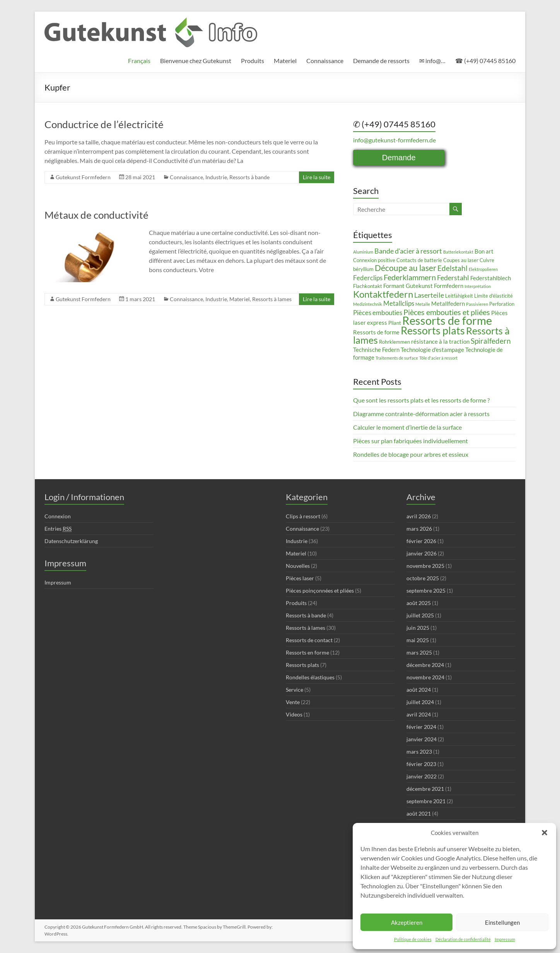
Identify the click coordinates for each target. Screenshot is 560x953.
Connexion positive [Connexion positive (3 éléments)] (374, 260)
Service (295, 690)
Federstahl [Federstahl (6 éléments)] (453, 278)
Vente (293, 702)
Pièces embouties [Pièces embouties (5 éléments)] (378, 313)
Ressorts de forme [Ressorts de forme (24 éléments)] (447, 320)
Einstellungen (502, 922)
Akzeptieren (407, 922)
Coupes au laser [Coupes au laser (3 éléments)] (461, 260)
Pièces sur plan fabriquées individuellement (411, 441)
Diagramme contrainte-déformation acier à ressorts (421, 414)
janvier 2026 (422, 553)
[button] (545, 833)
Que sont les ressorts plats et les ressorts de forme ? (421, 400)
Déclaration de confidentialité (463, 939)
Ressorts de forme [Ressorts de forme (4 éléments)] (376, 332)
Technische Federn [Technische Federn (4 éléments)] (376, 350)
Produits (253, 61)
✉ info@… (432, 61)
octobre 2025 (423, 578)
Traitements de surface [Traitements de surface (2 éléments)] (397, 358)
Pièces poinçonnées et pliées (320, 590)
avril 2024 (419, 714)
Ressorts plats (302, 665)
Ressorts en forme (307, 652)
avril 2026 (419, 516)
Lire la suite (317, 177)
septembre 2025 (426, 590)
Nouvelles (298, 566)
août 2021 (419, 813)
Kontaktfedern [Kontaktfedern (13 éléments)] (383, 294)
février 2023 (421, 764)
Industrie (216, 177)
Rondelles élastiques (310, 677)
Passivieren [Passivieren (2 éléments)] (477, 304)
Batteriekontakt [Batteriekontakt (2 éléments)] (458, 252)
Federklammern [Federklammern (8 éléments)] (410, 277)
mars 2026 (419, 529)
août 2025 (419, 603)
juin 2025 (418, 628)
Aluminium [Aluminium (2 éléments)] (363, 252)
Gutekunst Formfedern (83, 177)
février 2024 (421, 727)
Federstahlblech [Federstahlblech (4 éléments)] (491, 278)
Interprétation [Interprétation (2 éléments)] (478, 286)
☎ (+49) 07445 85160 (485, 61)
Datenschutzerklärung (71, 541)
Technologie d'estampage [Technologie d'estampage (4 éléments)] (432, 350)
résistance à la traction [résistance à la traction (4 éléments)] (440, 341)
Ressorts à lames (272, 299)
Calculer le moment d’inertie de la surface (407, 427)
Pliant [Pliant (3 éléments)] (395, 323)
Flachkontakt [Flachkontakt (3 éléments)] (368, 286)
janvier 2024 (422, 739)
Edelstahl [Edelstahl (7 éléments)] (452, 268)
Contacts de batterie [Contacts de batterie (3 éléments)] (419, 260)
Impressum (505, 939)
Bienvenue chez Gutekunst (196, 61)
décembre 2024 (425, 665)
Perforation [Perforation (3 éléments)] (502, 304)
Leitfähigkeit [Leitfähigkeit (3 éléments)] (459, 296)
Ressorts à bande (249, 177)
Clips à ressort (303, 516)
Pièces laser (300, 578)
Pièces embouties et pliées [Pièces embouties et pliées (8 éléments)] (447, 312)
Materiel (285, 61)
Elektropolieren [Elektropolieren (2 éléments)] (483, 269)
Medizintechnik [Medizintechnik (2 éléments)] (368, 304)
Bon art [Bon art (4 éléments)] (484, 251)
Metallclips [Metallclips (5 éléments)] (399, 303)
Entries (58, 529)
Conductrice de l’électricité (104, 124)
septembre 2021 (426, 801)
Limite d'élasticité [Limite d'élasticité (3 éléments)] (493, 296)
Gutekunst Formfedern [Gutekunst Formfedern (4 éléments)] (435, 286)
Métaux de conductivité (96, 215)
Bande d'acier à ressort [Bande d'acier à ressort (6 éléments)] (408, 251)
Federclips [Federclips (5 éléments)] (368, 278)
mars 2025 (419, 652)
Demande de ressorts (381, 61)
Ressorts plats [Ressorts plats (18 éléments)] (433, 330)
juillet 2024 (420, 702)
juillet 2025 (420, 615)
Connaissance (325, 61)
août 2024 (419, 690)
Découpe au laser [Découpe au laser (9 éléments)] (405, 268)
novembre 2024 (425, 677)
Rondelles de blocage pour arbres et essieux (411, 454)
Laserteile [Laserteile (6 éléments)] (429, 295)
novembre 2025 (425, 566)
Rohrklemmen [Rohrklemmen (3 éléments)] (394, 342)
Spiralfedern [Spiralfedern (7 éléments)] (491, 341)
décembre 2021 (425, 789)
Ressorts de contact (309, 640)
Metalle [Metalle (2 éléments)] (423, 304)
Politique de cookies (413, 939)
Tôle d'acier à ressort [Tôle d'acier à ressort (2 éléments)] (438, 358)
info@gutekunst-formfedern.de (394, 140)
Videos (294, 714)
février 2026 (421, 541)
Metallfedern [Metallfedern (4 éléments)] (448, 303)
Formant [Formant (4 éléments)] (394, 286)
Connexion (58, 516)
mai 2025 (418, 640)
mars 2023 (419, 752)
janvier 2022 (422, 776)
